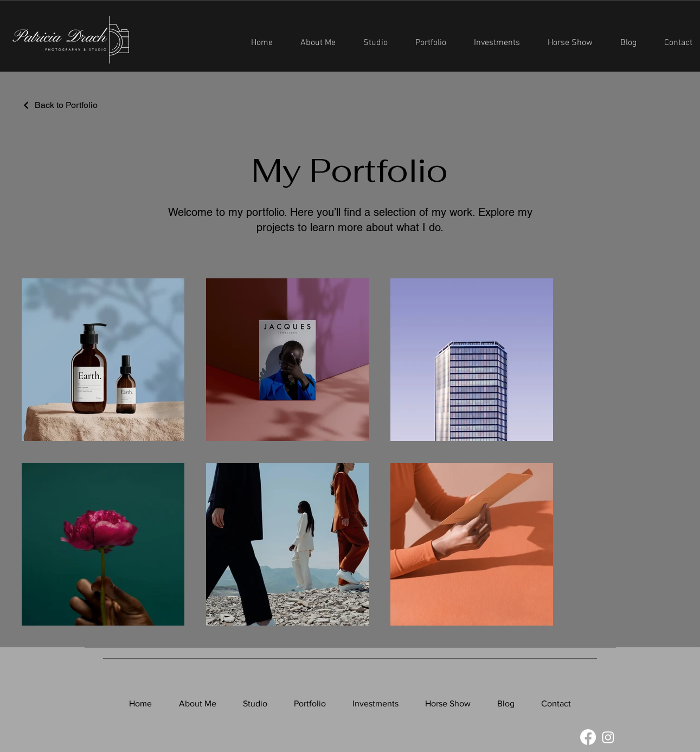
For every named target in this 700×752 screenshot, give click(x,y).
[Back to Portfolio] (60, 105)
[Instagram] (608, 737)
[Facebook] (588, 737)
